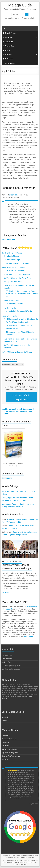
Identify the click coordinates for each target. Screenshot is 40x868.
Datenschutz (28, 637)
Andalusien (5, 735)
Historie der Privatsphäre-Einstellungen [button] (26, 862)
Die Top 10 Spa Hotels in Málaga (18, 322)
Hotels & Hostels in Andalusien (13, 268)
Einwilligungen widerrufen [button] (20, 864)
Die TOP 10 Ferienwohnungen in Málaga (17, 352)
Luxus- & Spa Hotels (9, 316)
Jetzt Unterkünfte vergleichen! (21, 397)
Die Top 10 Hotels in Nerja (14, 282)
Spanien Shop (9, 46)
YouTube (4, 721)
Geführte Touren (10, 33)
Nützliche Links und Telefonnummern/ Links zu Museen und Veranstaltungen (17, 565)
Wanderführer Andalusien (10, 749)
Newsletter (26, 860)
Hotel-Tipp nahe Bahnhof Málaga (16, 263)
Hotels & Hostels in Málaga (12, 253)
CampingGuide (10, 63)
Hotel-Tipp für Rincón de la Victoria (17, 274)
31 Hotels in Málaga (11, 256)
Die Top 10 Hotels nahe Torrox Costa (18, 278)
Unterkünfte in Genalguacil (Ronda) (19, 311)
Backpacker (9, 59)
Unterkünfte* (9, 37)
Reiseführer (5, 746)
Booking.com (7, 478)
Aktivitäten (8, 55)
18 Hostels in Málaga (12, 260)
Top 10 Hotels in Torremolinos (15, 271)
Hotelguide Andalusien (9, 739)
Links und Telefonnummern (11, 756)
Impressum (19, 860)
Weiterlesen (5, 593)
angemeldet (14, 195)
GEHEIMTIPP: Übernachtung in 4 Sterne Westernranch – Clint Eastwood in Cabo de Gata (22, 294)
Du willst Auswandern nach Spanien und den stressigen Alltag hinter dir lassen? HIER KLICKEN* (19, 411)
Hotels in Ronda (10, 308)
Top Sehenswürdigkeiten (10, 753)
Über (4, 860)
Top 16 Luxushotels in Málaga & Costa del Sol (21, 319)
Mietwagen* (9, 42)
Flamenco (5, 760)
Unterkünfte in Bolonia (14, 304)
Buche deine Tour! (8, 240)
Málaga (7, 50)
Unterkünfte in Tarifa (11, 301)
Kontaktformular (7, 659)
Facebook (5, 717)
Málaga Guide (20, 5)
